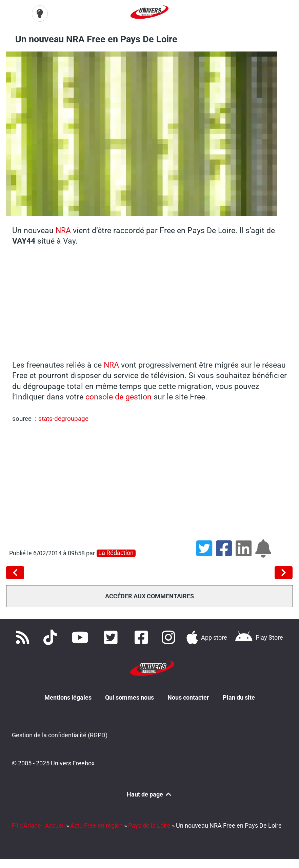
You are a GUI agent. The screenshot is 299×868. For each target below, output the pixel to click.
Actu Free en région (96, 825)
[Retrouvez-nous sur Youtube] (82, 638)
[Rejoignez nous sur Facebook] (143, 638)
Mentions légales (68, 697)
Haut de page (149, 794)
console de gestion (119, 397)
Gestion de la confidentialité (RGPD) (60, 735)
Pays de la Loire (149, 825)
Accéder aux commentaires (149, 596)
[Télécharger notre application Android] (259, 638)
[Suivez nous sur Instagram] (170, 638)
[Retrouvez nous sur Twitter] (112, 638)
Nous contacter (188, 697)
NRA (63, 230)
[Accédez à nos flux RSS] (24, 638)
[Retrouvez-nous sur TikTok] (52, 638)
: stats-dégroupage (61, 419)
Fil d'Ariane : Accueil (38, 825)
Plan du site (239, 697)
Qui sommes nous (129, 697)
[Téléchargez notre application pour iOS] (207, 638)
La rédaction (116, 553)
